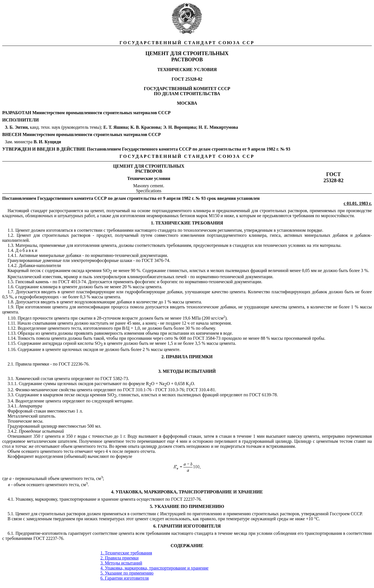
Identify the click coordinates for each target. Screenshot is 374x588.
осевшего (30, 451)
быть (126, 349)
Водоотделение (32, 328)
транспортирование (78, 499)
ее (182, 328)
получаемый (119, 211)
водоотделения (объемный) (61, 456)
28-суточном (109, 318)
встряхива (276, 446)
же (109, 216)
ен (55, 436)
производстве (359, 211)
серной (70, 343)
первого (132, 451)
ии (259, 282)
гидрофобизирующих (38, 297)
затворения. (221, 323)
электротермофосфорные (95, 260)
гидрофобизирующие (145, 292)
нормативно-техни (108, 255)
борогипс (169, 282)
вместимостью (61, 411)
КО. (190, 384)
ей (183, 514)
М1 (212, 216)
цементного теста (57, 451)
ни (212, 333)
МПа (196, 318)
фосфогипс (145, 282)
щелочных (72, 349)
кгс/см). (219, 318)
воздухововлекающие (95, 302)
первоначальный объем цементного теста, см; (59, 478)
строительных (266, 514)
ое (23, 441)
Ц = (130, 328)
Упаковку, (25, 499)
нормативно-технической (209, 282)
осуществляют (150, 499)
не (102, 349)
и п (127, 338)
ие (39, 343)
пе (217, 441)
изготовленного (98, 328)
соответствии (143, 514)
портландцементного (172, 211)
